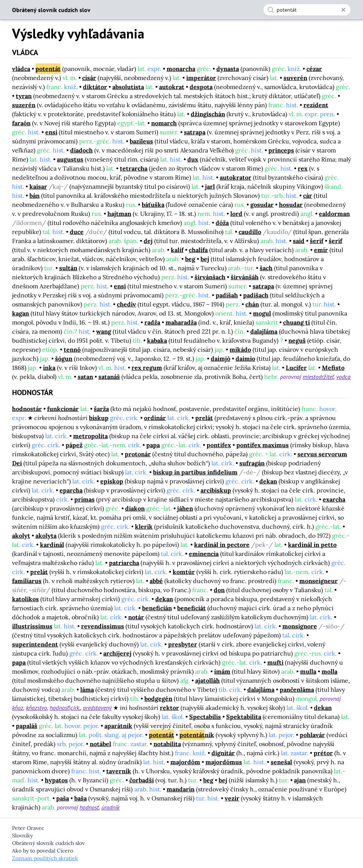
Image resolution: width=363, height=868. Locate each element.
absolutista (128, 87)
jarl (210, 186)
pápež (74, 445)
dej (148, 241)
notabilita (167, 744)
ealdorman (334, 214)
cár (308, 195)
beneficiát (191, 608)
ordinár (155, 418)
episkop (112, 481)
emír (321, 250)
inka (49, 368)
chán (252, 304)
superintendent (35, 644)
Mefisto (333, 368)
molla (329, 671)
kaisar (38, 186)
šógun (64, 359)
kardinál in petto (312, 545)
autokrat (172, 87)
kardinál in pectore (222, 545)
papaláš (27, 726)
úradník (110, 807)
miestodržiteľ (318, 377)
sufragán (252, 463)
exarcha (334, 499)
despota (201, 87)
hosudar (291, 205)
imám (222, 671)
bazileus (141, 141)
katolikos (25, 599)
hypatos (56, 780)
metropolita (90, 436)
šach (266, 268)
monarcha (181, 69)
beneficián (157, 608)
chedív (126, 304)
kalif (177, 250)
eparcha (71, 490)
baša (80, 798)
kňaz (18, 708)
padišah (227, 295)
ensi (51, 132)
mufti (275, 662)
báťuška (153, 205)
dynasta (228, 69)
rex (303, 168)
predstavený (97, 708)
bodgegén (158, 699)
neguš (297, 340)
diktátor (95, 87)
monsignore (300, 626)
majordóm (185, 762)
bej (205, 259)
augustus (70, 159)
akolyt (21, 536)
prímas (84, 499)
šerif (317, 241)
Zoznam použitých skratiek (45, 858)
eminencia (204, 554)
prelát (204, 418)
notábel (100, 744)
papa (153, 445)
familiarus (27, 581)
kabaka (157, 340)
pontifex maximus (263, 445)
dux (193, 159)
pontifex (219, 445)
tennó (72, 349)
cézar (314, 69)
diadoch (81, 150)
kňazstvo (37, 708)
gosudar (262, 205)
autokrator (236, 177)
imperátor (201, 78)
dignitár (223, 753)
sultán (68, 268)
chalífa (198, 250)
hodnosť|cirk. (65, 708)
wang (104, 331)
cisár (89, 78)
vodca (343, 377)
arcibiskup (216, 490)
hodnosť (89, 807)
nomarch (164, 123)
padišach (256, 295)
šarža (101, 409)
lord (236, 214)
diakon (135, 508)
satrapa (195, 132)
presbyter (183, 644)
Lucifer (296, 368)
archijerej (117, 653)
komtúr (184, 572)
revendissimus (103, 626)
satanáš (109, 377)
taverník (119, 771)
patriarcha (124, 563)
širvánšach (210, 277)
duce (77, 232)
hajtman (119, 214)
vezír (232, 798)
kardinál (52, 545)
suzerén (24, 105)
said (299, 241)
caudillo (250, 232)
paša (63, 798)
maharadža (181, 322)
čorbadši (142, 780)
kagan (21, 313)
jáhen (185, 508)
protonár (138, 454)
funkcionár (63, 409)
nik (197, 735)
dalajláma (264, 331)
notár (136, 617)
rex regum (147, 368)
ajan (300, 780)
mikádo (240, 349)
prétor (323, 753)
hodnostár (27, 409)
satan (85, 377)
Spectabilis (205, 717)
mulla (308, 671)
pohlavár (312, 735)
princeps (281, 150)
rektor (169, 708)
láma (87, 689)
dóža (222, 223)
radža (152, 322)
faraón (21, 123)
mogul (262, 313)
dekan (268, 481)
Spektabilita (244, 717)
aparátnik (118, 726)
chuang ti (296, 322)
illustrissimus (32, 626)
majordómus (224, 762)
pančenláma (297, 689)
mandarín (181, 789)
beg (190, 259)
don (219, 590)
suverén (295, 78)
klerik (144, 526)
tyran (24, 96)
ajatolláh (208, 680)
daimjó (221, 359)
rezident (316, 105)
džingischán (208, 114)
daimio (245, 359)
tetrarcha (134, 168)
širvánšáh (245, 277)
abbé (156, 581)
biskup (99, 418)
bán (34, 195)
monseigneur (319, 581)
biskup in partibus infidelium (195, 472)
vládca (21, 69)
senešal (281, 762)
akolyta (46, 536)
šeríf (335, 241)
